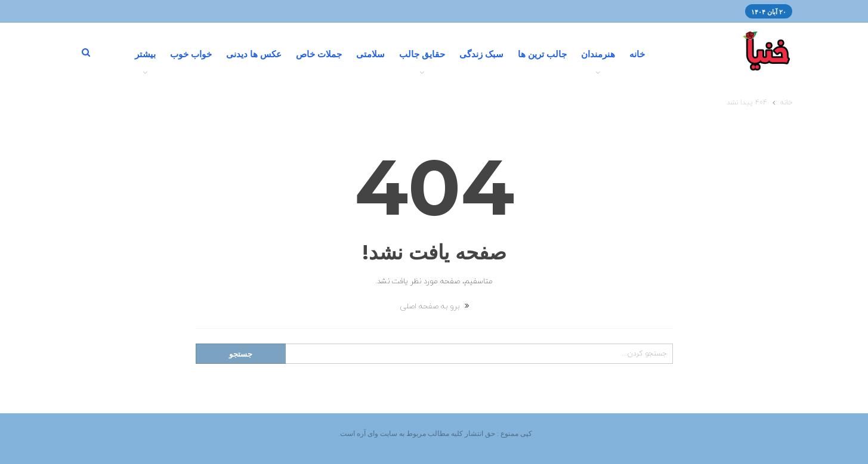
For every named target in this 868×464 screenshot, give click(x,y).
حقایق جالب (422, 54)
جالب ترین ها (542, 54)
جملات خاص (319, 54)
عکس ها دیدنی (254, 54)
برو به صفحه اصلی (434, 307)
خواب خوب (191, 54)
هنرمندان (598, 54)
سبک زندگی (481, 54)
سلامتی (370, 54)
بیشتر (145, 54)
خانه (637, 54)
